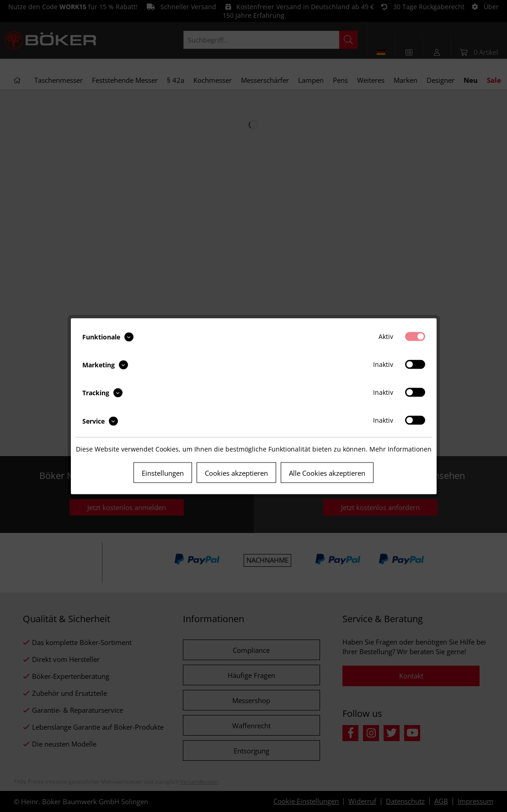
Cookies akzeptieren (236, 473)
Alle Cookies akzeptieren (327, 473)
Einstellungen (163, 473)
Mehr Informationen (400, 449)
